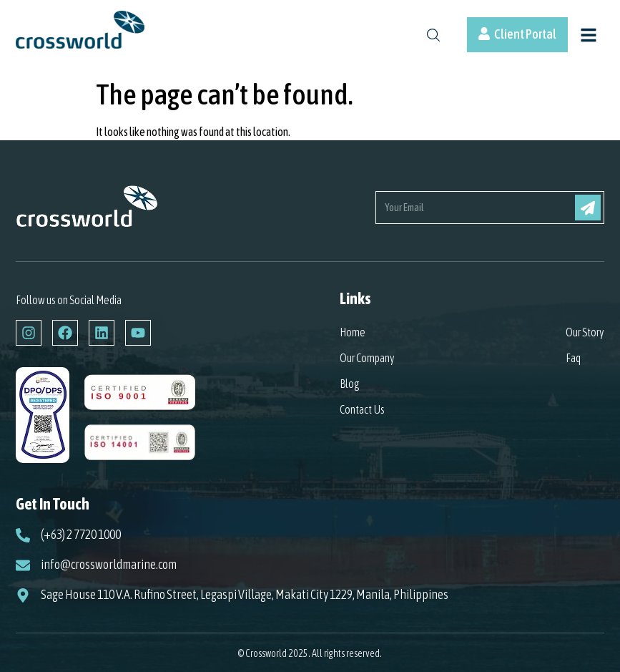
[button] (588, 37)
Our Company (367, 358)
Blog (350, 384)
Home (353, 332)
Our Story (585, 332)
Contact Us (362, 409)
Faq (573, 358)
